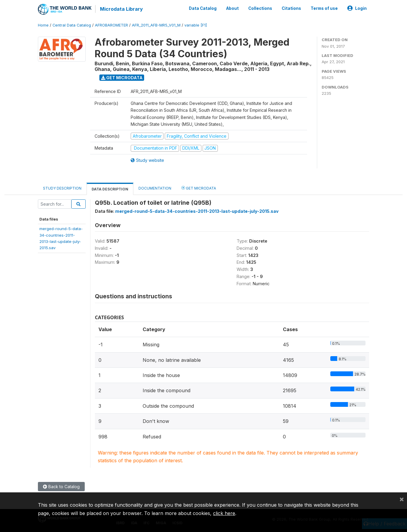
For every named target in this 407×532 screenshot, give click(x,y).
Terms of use (324, 8)
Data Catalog (203, 8)
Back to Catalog (61, 487)
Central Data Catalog (72, 25)
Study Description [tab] (62, 188)
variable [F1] (196, 25)
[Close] (402, 499)
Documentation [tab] (155, 188)
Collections (260, 8)
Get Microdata (122, 78)
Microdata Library (121, 9)
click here (224, 513)
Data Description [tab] (110, 189)
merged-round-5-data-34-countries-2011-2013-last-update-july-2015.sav (197, 211)
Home (43, 25)
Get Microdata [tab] (199, 188)
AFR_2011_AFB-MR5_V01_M (156, 25)
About (232, 8)
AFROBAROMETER (111, 25)
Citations (291, 8)
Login (357, 8)
